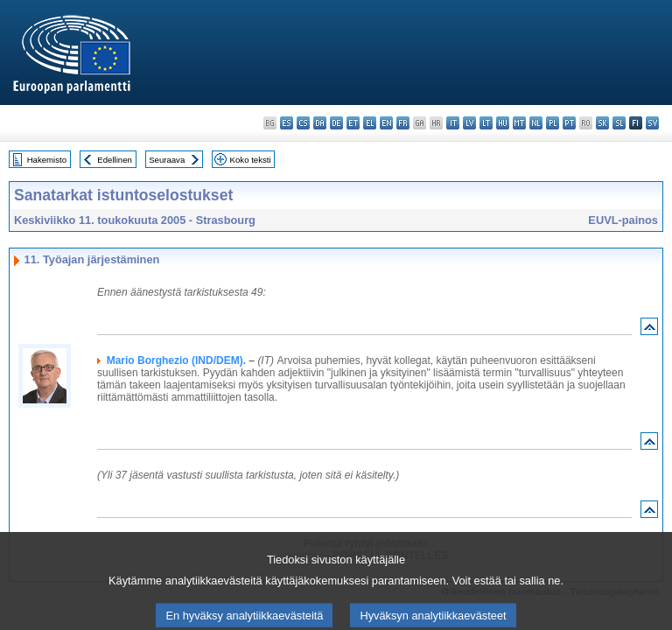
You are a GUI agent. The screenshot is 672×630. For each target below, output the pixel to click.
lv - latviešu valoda (469, 123)
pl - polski (553, 123)
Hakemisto (47, 160)
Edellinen (114, 160)
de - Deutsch (336, 123)
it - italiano (453, 123)
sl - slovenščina (619, 123)
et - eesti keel (353, 123)
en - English (386, 123)
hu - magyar (503, 123)
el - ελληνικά (370, 123)
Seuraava (167, 160)
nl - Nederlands (536, 123)
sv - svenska (652, 123)
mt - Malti (519, 123)
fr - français (403, 123)
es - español (287, 123)
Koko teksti (251, 160)
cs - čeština (303, 123)
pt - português (569, 123)
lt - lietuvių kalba (486, 123)
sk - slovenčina (602, 123)
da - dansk (320, 123)
